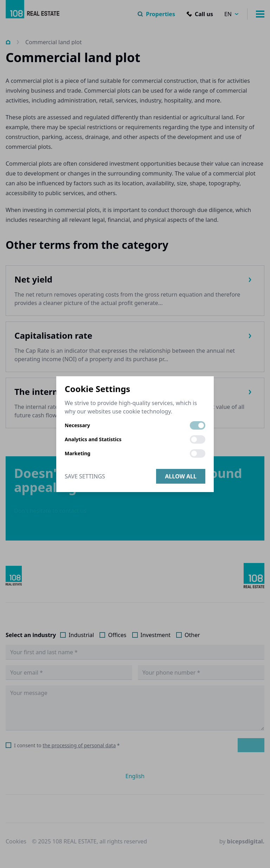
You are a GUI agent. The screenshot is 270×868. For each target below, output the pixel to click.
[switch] (198, 425)
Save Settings (85, 476)
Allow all (181, 476)
